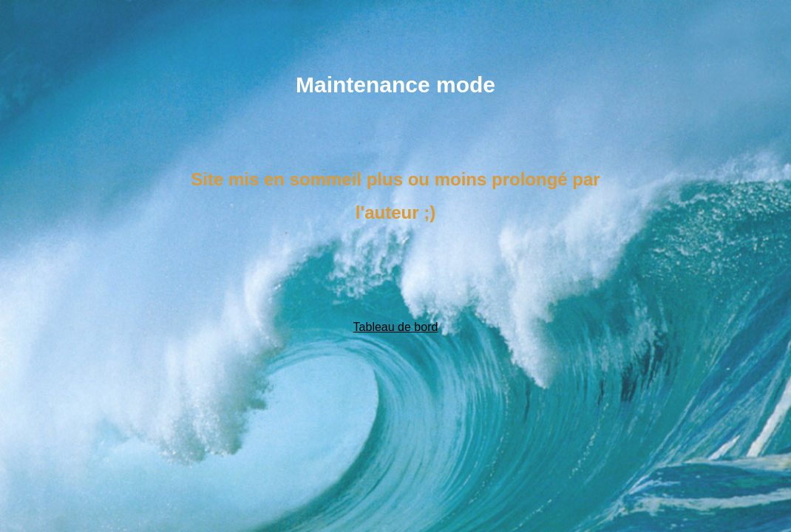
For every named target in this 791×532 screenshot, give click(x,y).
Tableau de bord (396, 327)
